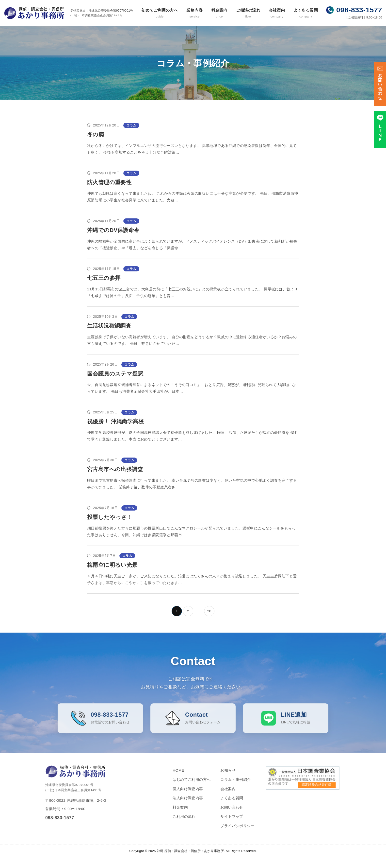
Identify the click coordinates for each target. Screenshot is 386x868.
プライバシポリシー (237, 830)
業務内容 (194, 13)
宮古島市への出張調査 (115, 469)
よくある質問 (306, 13)
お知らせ (228, 775)
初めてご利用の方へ (160, 13)
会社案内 (277, 13)
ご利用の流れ (184, 821)
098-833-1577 (359, 10)
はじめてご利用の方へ (192, 784)
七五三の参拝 (104, 278)
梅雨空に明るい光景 (112, 565)
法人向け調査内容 (188, 803)
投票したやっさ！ (110, 517)
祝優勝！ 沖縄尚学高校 (116, 421)
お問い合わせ (232, 812)
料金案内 (219, 13)
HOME (178, 775)
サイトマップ (232, 821)
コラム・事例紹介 (235, 784)
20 (209, 611)
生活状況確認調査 (109, 326)
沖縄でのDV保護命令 (113, 230)
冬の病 (96, 134)
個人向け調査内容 (188, 793)
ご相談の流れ (248, 13)
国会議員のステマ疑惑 (115, 374)
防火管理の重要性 (109, 182)
